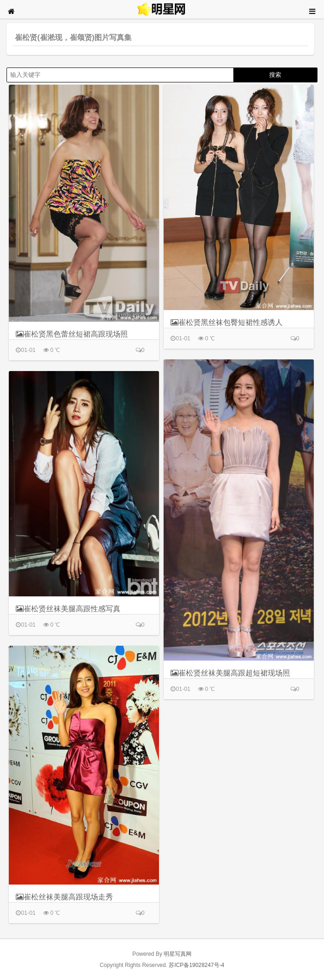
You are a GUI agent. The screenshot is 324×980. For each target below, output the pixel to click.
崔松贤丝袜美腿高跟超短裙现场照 (230, 673)
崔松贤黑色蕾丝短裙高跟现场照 (72, 334)
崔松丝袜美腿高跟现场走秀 (64, 897)
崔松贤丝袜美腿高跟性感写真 (68, 609)
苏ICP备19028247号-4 (196, 965)
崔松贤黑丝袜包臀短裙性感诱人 (227, 322)
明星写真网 (178, 954)
